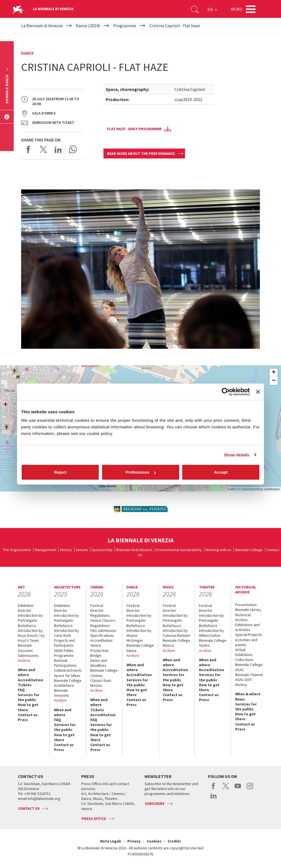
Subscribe (155, 803)
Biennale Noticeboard (134, 550)
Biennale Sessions (25, 648)
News (240, 699)
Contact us (28, 715)
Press (23, 720)
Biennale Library (248, 610)
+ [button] (274, 373)
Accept (221, 472)
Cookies (154, 841)
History (66, 550)
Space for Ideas (67, 676)
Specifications (102, 635)
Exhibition (26, 605)
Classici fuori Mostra (101, 683)
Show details (237, 455)
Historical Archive (243, 617)
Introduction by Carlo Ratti (67, 633)
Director (25, 610)
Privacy (134, 841)
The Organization (17, 550)
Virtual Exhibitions (244, 652)
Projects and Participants (64, 643)
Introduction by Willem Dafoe (211, 633)
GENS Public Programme (64, 653)
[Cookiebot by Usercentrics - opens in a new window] (226, 392)
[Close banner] (258, 392)
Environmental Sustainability (179, 550)
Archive (24, 660)
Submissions (28, 655)
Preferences (141, 472)
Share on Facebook (29, 149)
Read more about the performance (141, 153)
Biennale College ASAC (249, 667)
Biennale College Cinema (104, 673)
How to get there (28, 707)
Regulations (100, 615)
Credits (174, 841)
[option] (140, 509)
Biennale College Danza (140, 648)
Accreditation (30, 680)
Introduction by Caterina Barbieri (176, 633)
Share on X (43, 149)
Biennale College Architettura (68, 683)
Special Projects (249, 635)
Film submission (103, 630)
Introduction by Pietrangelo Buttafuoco (30, 620)
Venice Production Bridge (99, 650)
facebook (214, 789)
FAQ (21, 690)
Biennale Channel (249, 675)
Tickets (25, 685)
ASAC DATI (243, 680)
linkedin (214, 799)
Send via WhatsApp (73, 149)
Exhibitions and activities (247, 627)
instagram (250, 789)
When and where (26, 672)
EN (212, 9)
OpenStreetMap (252, 489)
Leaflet (232, 489)
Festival (97, 605)
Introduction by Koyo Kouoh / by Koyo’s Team (31, 635)
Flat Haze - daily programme (134, 129)
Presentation (246, 605)
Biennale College (249, 550)
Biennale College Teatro (213, 643)
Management (46, 550)
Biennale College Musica (176, 643)
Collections (244, 660)
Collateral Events (68, 670)
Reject (60, 472)
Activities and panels (246, 642)
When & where (248, 694)
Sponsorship (102, 550)
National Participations (65, 663)
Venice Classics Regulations (103, 623)
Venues (82, 550)
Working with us (218, 550)
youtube (238, 789)
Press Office (94, 819)
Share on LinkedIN (58, 149)
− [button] (274, 381)
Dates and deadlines (99, 663)
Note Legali (111, 841)
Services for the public (29, 697)
